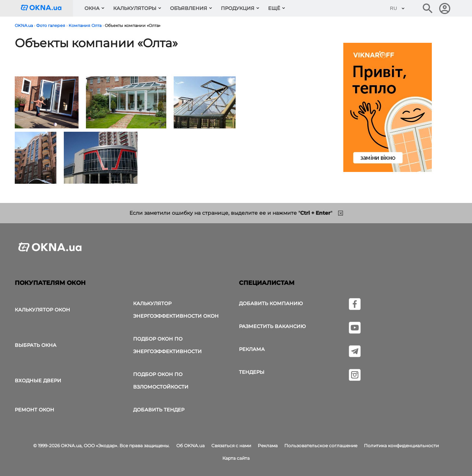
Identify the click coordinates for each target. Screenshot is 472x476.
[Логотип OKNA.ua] (47, 8)
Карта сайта (236, 458)
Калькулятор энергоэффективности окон (176, 310)
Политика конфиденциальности (401, 446)
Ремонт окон (34, 410)
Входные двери (38, 380)
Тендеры (252, 372)
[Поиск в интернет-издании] (428, 8)
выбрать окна (36, 345)
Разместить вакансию (272, 326)
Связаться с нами (231, 446)
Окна (92, 8)
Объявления (189, 8)
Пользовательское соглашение (321, 446)
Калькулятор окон (42, 310)
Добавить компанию (271, 303)
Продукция (238, 8)
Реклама (252, 349)
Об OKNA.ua (190, 446)
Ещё (274, 8)
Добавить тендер (159, 410)
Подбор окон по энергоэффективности (167, 345)
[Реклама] (388, 108)
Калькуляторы (135, 8)
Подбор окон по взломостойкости (161, 380)
